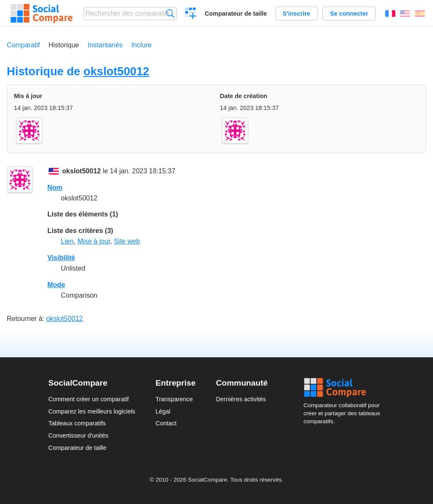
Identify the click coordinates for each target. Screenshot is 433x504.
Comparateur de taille (236, 14)
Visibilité (61, 258)
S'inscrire (297, 14)
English (405, 14)
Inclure (141, 45)
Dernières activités (241, 399)
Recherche (170, 13)
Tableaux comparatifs (77, 423)
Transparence (174, 399)
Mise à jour (94, 241)
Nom (55, 188)
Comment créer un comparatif (88, 399)
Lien (67, 241)
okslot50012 (116, 71)
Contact (166, 423)
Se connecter (349, 14)
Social (344, 388)
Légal (163, 411)
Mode (56, 285)
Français (390, 14)
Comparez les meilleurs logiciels (92, 411)
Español (420, 14)
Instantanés (105, 45)
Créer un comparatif (191, 14)
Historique (64, 45)
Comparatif (23, 45)
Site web (127, 241)
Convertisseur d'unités (78, 436)
